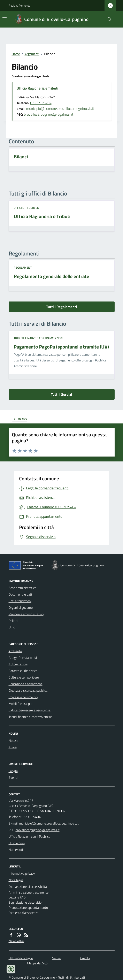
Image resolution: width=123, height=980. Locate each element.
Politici (13, 621)
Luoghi (13, 771)
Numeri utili (16, 850)
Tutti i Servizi (62, 394)
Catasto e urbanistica (23, 671)
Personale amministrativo (26, 614)
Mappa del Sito (37, 963)
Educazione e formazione (26, 684)
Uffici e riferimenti (28, 208)
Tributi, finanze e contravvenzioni (39, 338)
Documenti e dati (20, 594)
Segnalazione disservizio (25, 902)
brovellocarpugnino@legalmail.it (49, 114)
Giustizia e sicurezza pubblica (28, 690)
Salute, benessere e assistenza (30, 710)
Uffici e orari (17, 843)
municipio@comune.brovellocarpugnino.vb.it (60, 109)
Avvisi (13, 747)
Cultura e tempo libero (24, 677)
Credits (85, 958)
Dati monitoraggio (21, 958)
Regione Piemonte (20, 5)
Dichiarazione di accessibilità (28, 887)
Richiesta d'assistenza (24, 913)
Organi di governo (21, 607)
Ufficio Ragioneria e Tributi (37, 88)
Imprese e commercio (23, 697)
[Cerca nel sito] (108, 19)
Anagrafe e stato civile (24, 658)
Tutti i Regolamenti (62, 307)
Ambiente (15, 651)
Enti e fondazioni (20, 601)
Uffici (12, 627)
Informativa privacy (22, 873)
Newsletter (16, 941)
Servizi (57, 958)
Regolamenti (23, 267)
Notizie (13, 741)
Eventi (13, 778)
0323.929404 (41, 103)
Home (16, 54)
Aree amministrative (22, 588)
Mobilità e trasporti (21, 704)
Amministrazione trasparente (29, 892)
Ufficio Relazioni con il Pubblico (29, 836)
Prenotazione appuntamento (28, 908)
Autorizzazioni (18, 664)
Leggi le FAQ (17, 897)
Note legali (16, 880)
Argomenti (32, 54)
